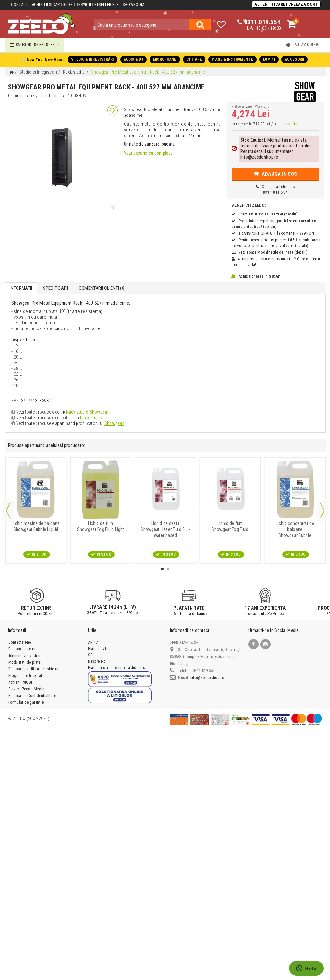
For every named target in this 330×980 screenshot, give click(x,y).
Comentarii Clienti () (102, 288)
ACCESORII (294, 59)
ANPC (93, 642)
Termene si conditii (24, 656)
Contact (20, 5)
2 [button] (168, 569)
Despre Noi (97, 661)
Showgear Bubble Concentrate (295, 529)
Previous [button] (8, 511)
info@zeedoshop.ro (207, 677)
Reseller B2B (106, 5)
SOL (91, 655)
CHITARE (194, 59)
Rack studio (91, 418)
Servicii (83, 5)
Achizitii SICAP (45, 5)
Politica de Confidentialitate (32, 695)
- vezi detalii (293, 124)
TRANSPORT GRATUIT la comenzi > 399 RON (276, 233)
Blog (68, 5)
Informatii (21, 288)
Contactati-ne (20, 642)
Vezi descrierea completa (148, 153)
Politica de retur (22, 649)
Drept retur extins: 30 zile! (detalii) (268, 214)
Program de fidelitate (26, 675)
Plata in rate (98, 649)
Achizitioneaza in (256, 276)
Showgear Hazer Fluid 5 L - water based (165, 529)
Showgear (113, 423)
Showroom (133, 5)
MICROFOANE (165, 59)
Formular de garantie (26, 702)
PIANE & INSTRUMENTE (232, 59)
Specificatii (55, 288)
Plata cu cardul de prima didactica (117, 668)
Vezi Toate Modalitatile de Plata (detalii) (273, 252)
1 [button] (162, 569)
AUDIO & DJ (133, 59)
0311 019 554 (275, 192)
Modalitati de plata (25, 662)
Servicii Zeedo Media (26, 689)
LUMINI (268, 59)
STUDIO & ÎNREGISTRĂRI (93, 59)
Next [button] (322, 511)
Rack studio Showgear (87, 412)
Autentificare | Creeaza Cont (286, 4)
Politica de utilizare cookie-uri (34, 669)
